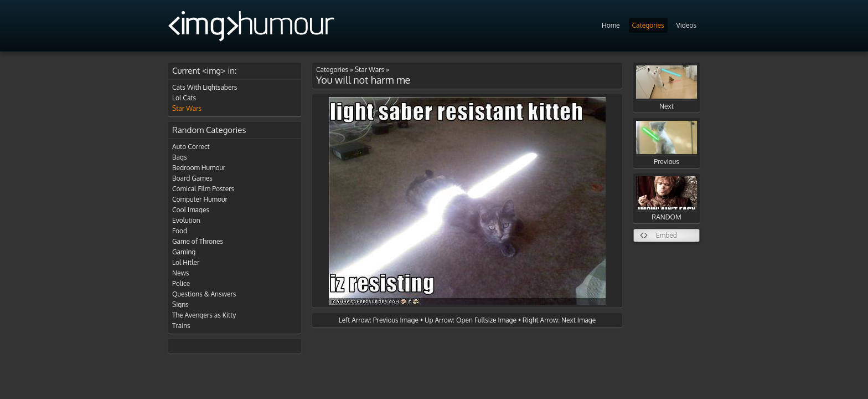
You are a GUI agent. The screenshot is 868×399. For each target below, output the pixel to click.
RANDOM (666, 199)
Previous (666, 143)
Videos (686, 25)
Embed (666, 235)
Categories (648, 25)
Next (666, 88)
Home (611, 25)
